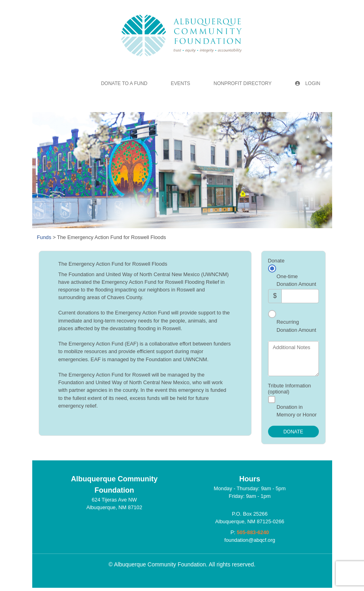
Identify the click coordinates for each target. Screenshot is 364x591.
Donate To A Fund (124, 83)
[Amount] (300, 296)
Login (308, 83)
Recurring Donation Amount (296, 326)
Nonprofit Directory (243, 83)
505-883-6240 (253, 532)
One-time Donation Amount (296, 280)
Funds (44, 237)
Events (181, 83)
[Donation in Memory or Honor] (272, 400)
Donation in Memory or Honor (297, 411)
